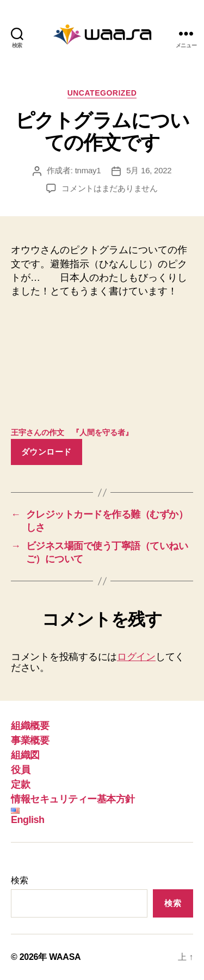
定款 (20, 784)
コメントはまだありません (110, 188)
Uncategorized (102, 93)
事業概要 (30, 740)
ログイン (136, 657)
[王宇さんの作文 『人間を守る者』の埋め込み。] (102, 365)
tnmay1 (88, 170)
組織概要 (30, 726)
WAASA (65, 957)
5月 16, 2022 (149, 170)
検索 (19, 880)
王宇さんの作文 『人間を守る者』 (72, 432)
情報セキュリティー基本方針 (73, 799)
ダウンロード (47, 452)
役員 (20, 770)
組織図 (25, 755)
